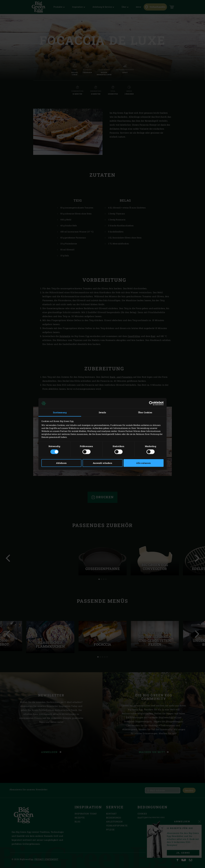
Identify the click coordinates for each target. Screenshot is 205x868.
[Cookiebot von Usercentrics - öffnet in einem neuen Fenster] (151, 403)
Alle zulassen (143, 463)
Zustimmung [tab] (60, 412)
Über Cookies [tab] (145, 412)
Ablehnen (61, 463)
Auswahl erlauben (102, 463)
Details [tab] (102, 412)
